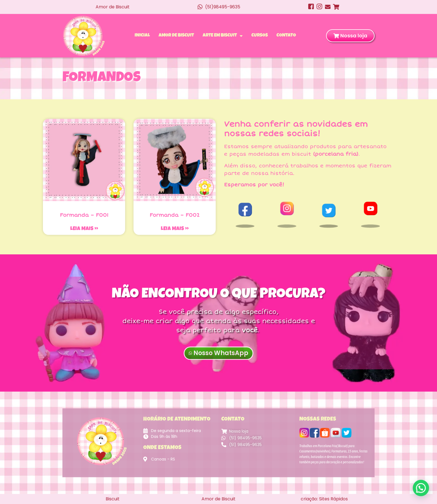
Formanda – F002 (175, 215)
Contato (286, 36)
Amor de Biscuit (176, 36)
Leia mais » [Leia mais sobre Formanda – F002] (175, 229)
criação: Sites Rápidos (324, 499)
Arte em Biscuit (223, 36)
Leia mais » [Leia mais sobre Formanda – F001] (84, 229)
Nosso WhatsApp (219, 360)
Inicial (142, 36)
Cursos (260, 36)
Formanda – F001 (84, 215)
